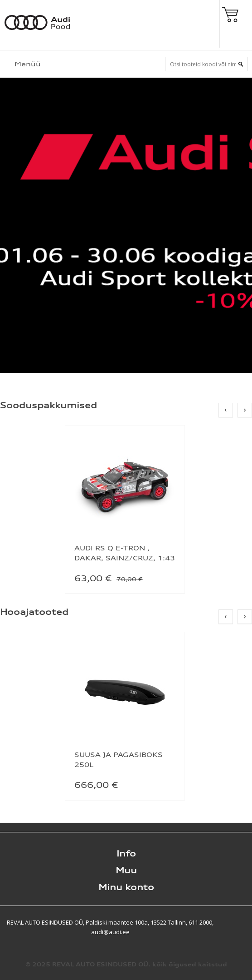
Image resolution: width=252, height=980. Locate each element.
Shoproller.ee (236, 922)
